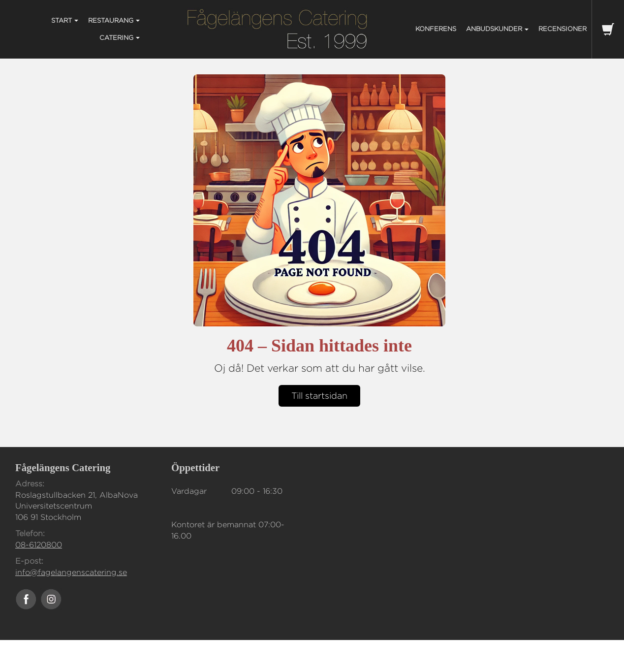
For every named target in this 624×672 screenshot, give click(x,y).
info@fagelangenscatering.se (71, 572)
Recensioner (562, 29)
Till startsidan (319, 396)
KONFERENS (436, 29)
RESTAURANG (114, 20)
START (65, 20)
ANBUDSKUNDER (497, 29)
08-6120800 (39, 545)
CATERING (120, 37)
